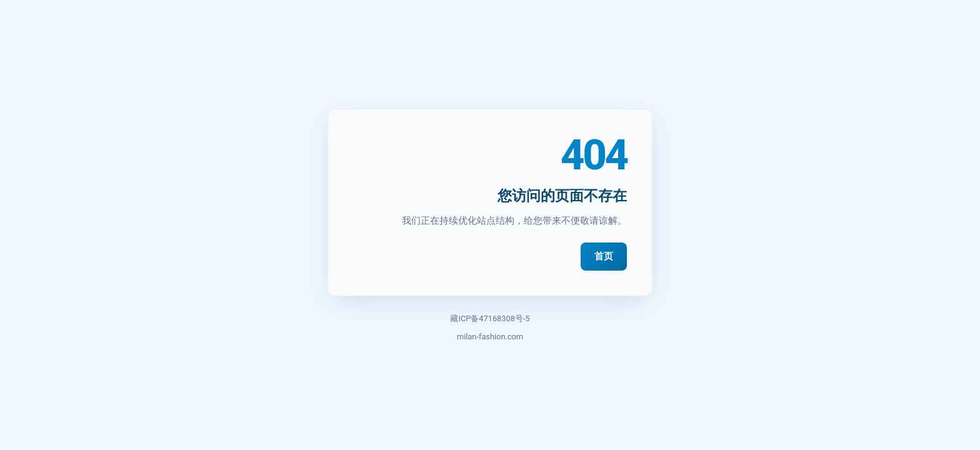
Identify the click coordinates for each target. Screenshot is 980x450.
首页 (604, 256)
